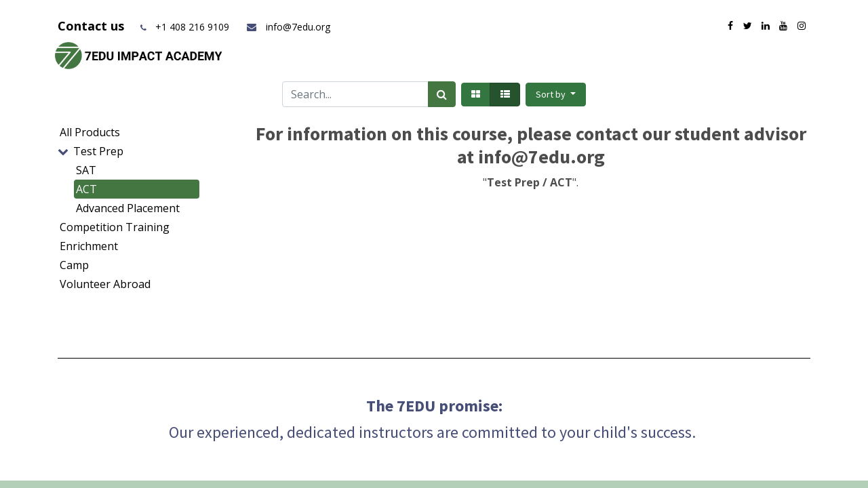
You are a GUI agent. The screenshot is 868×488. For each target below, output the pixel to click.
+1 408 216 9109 (192, 27)
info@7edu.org (288, 27)
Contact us (93, 26)
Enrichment (89, 246)
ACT (86, 189)
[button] (556, 95)
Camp (74, 265)
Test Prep (98, 151)
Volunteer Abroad (105, 284)
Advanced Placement (128, 208)
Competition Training (115, 227)
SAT (86, 170)
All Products (90, 132)
